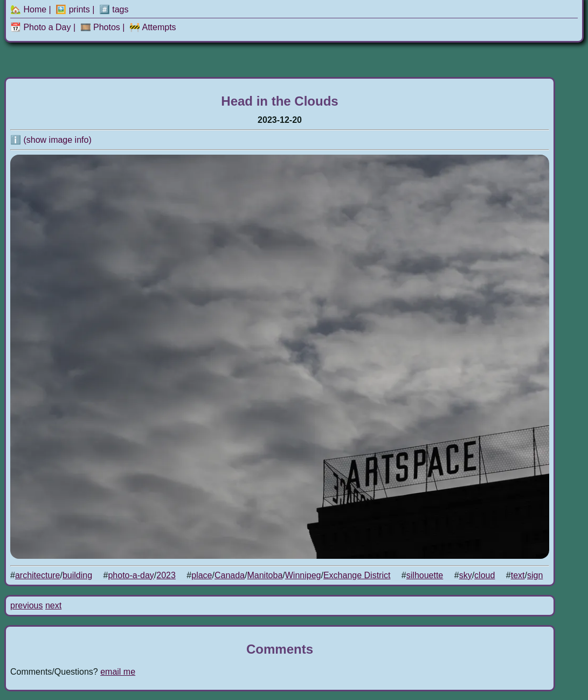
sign (535, 575)
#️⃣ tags (114, 9)
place (202, 575)
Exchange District (357, 575)
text (518, 575)
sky (466, 575)
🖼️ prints (73, 9)
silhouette (425, 575)
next (53, 605)
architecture (38, 575)
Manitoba (265, 575)
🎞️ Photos (100, 27)
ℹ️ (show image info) (51, 140)
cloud (485, 575)
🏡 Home (28, 9)
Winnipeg (303, 575)
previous (26, 605)
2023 (166, 575)
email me (118, 672)
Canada (230, 575)
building (77, 575)
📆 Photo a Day (41, 27)
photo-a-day (131, 575)
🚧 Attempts (153, 27)
